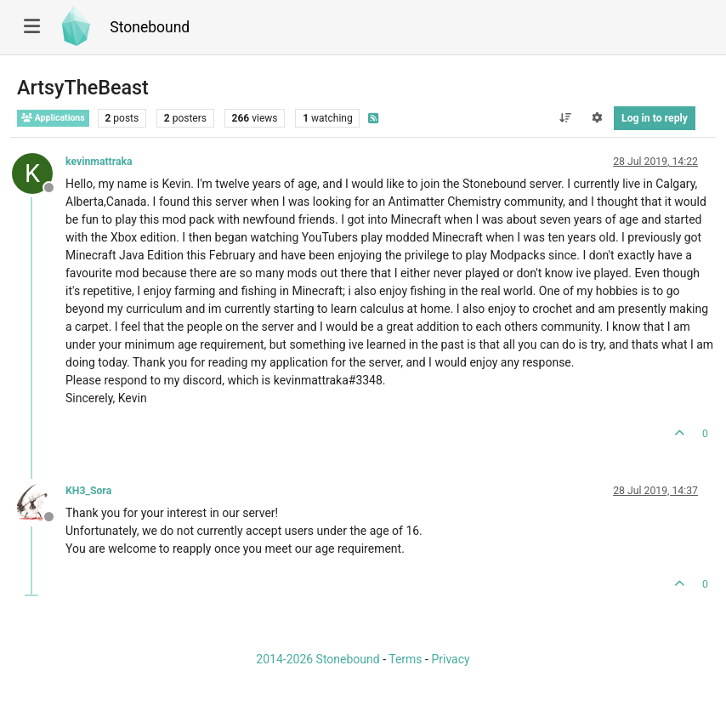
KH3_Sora (88, 491)
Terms (405, 659)
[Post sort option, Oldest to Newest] (565, 118)
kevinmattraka (99, 162)
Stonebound (150, 27)
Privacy (450, 659)
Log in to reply (655, 118)
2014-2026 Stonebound (318, 659)
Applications (53, 118)
